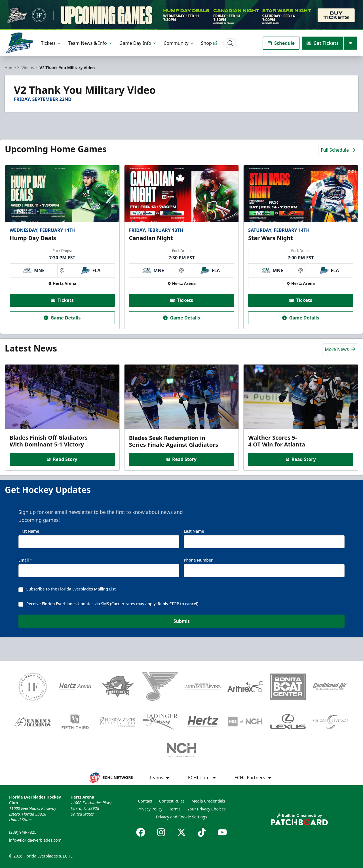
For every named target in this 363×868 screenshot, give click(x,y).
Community (179, 43)
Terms (175, 809)
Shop (209, 43)
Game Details (62, 318)
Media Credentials (208, 801)
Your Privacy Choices (207, 809)
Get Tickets (323, 43)
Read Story (62, 459)
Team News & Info (90, 43)
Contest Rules (172, 801)
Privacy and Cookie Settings (182, 817)
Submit (182, 622)
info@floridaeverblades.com (35, 840)
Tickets (51, 43)
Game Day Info (138, 43)
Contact (145, 801)
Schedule (281, 43)
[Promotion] (181, 15)
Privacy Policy (150, 809)
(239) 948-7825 (23, 832)
